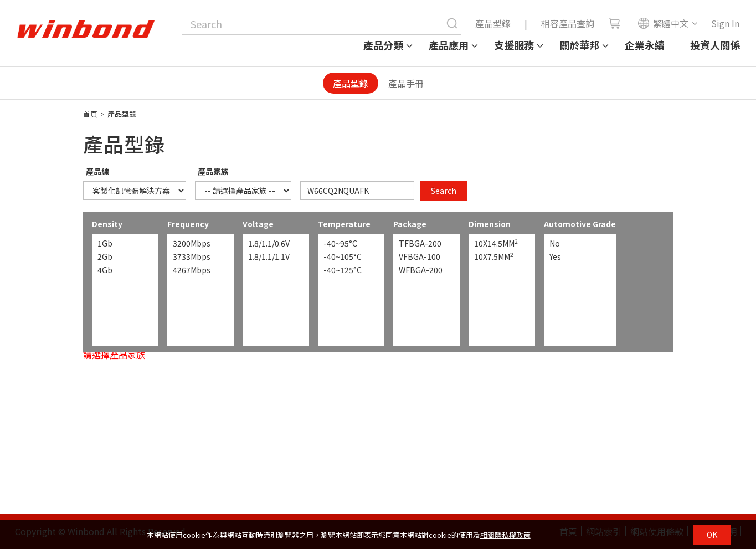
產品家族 (213, 171)
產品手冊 (406, 83)
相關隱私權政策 (505, 535)
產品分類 (383, 45)
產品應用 (449, 45)
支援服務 (514, 45)
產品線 (97, 171)
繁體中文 (663, 23)
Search (444, 191)
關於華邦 (579, 45)
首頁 (90, 114)
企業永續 (645, 45)
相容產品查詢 (568, 23)
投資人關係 (715, 45)
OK (712, 535)
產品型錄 (493, 23)
